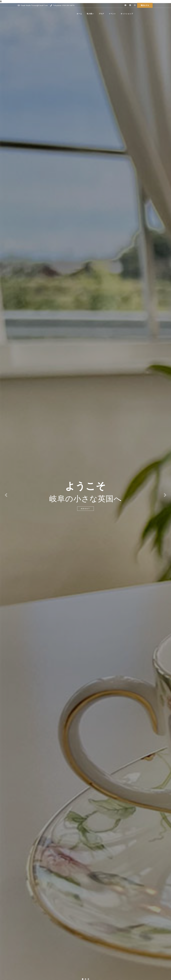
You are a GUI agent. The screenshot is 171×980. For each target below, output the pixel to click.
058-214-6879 (68, 5)
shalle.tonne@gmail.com (37, 5)
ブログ (117, 14)
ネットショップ (143, 14)
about (85, 509)
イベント (128, 14)
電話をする (145, 5)
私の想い (106, 14)
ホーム (95, 14)
